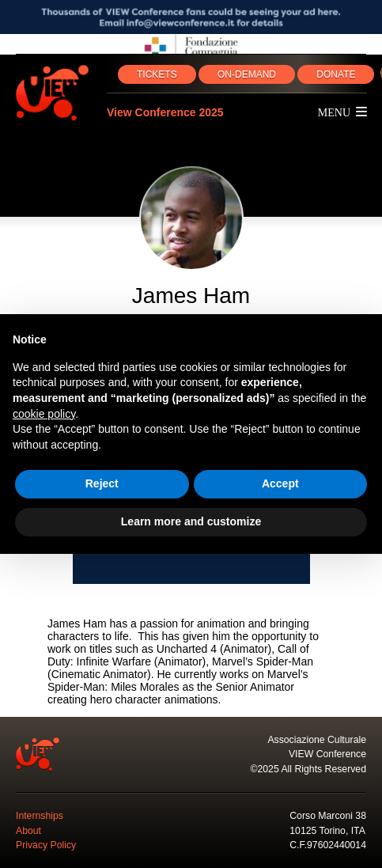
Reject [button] (102, 483)
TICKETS (157, 74)
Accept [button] (280, 483)
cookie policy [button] (44, 414)
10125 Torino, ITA (327, 831)
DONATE (336, 74)
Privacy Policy (46, 845)
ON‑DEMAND (247, 74)
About (28, 831)
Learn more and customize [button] (191, 521)
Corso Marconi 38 (328, 816)
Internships (40, 816)
